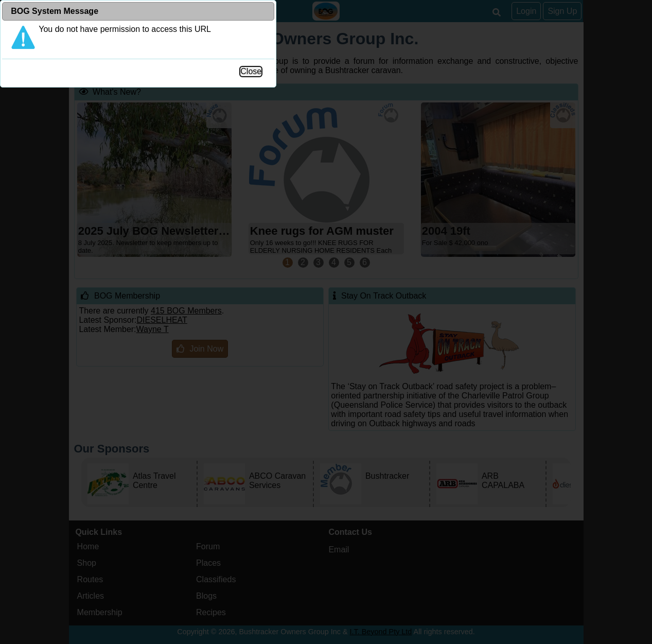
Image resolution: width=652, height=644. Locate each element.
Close (437, 213)
